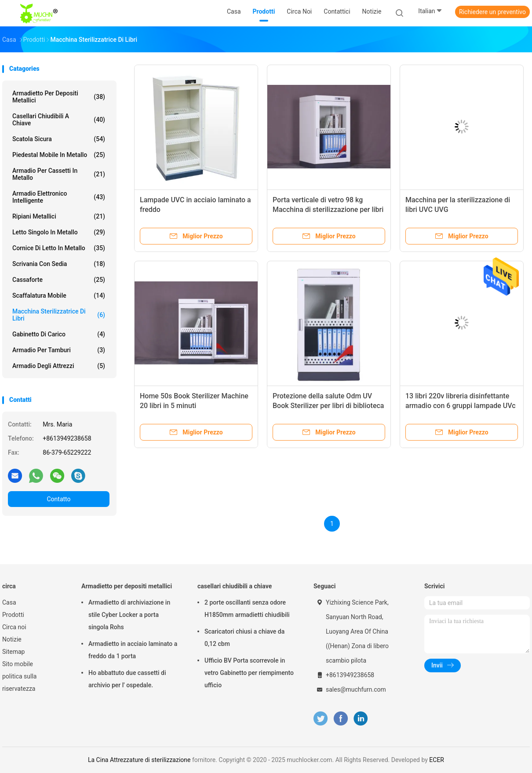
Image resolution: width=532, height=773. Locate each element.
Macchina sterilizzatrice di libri (59, 315)
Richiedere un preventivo (492, 12)
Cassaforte (59, 280)
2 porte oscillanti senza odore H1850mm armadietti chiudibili (247, 609)
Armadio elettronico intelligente (59, 197)
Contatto (58, 499)
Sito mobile (18, 664)
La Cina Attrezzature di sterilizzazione (139, 760)
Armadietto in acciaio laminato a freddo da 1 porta (133, 650)
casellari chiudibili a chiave (59, 120)
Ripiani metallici (59, 216)
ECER (437, 760)
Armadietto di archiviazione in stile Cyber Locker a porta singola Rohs (129, 615)
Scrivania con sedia (59, 264)
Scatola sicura (59, 139)
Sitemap (13, 652)
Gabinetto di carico (59, 334)
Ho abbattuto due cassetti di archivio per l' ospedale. (127, 679)
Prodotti (13, 615)
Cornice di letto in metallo (59, 248)
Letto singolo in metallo (59, 232)
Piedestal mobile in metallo (59, 155)
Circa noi (14, 627)
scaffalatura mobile (59, 295)
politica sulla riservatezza (19, 682)
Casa (9, 602)
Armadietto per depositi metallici (59, 97)
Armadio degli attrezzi (59, 366)
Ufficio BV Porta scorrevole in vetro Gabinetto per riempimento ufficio (249, 673)
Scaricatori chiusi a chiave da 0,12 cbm (244, 638)
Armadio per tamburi (59, 350)
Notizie (12, 639)
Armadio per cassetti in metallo (59, 174)
